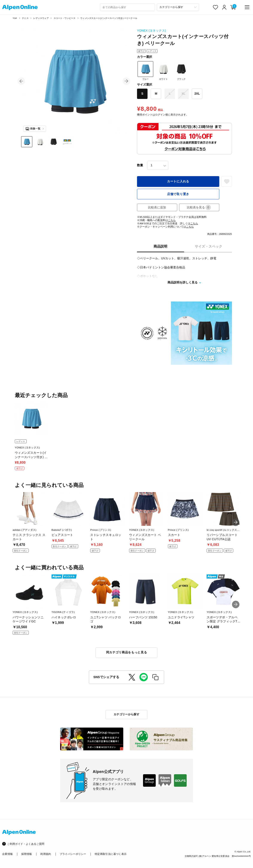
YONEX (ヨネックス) (152, 31)
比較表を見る (199, 207)
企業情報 (7, 854)
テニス (25, 18)
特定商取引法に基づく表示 (111, 854)
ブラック (181, 71)
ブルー (145, 71)
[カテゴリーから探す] (178, 7)
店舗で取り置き (178, 194)
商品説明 (160, 246)
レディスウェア (41, 18)
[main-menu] (247, 7)
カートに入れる (178, 181)
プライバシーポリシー (73, 854)
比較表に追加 (157, 207)
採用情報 (27, 854)
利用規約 (46, 854)
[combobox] (127, 7)
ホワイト (163, 71)
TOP (15, 18)
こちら (172, 220)
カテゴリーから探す (126, 714)
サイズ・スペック (209, 246)
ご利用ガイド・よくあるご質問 (26, 844)
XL (183, 94)
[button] (21, 81)
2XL (197, 94)
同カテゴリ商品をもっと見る (127, 652)
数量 (140, 165)
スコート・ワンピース (65, 18)
